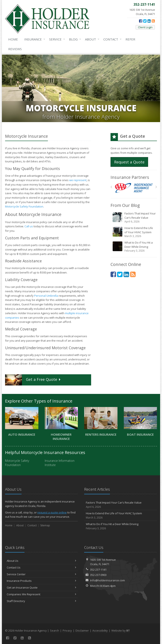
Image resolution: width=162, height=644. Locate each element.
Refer (130, 39)
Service (56, 39)
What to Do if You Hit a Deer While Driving (134, 247)
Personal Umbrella (46, 296)
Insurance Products (41, 581)
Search (55, 631)
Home (13, 39)
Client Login (145, 27)
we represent (78, 180)
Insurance (34, 39)
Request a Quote (129, 162)
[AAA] (134, 188)
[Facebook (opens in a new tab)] (141, 21)
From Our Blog (125, 205)
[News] (153, 21)
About (91, 39)
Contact (112, 39)
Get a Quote (33, 380)
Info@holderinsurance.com (107, 580)
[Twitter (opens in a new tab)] (145, 21)
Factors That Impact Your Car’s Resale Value (134, 218)
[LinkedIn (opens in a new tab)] (149, 21)
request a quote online (52, 512)
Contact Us (41, 567)
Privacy (67, 631)
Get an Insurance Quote (41, 587)
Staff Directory (41, 601)
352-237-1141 (98, 570)
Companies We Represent (41, 594)
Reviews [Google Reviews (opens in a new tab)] (15, 49)
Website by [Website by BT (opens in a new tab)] (121, 631)
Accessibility (100, 631)
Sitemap (45, 525)
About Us (41, 561)
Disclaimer (82, 631)
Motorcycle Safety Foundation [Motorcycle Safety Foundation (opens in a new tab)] (24, 206)
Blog (74, 39)
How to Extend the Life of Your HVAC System (134, 232)
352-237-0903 (98, 575)
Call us (29, 226)
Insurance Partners (130, 177)
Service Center (41, 574)
